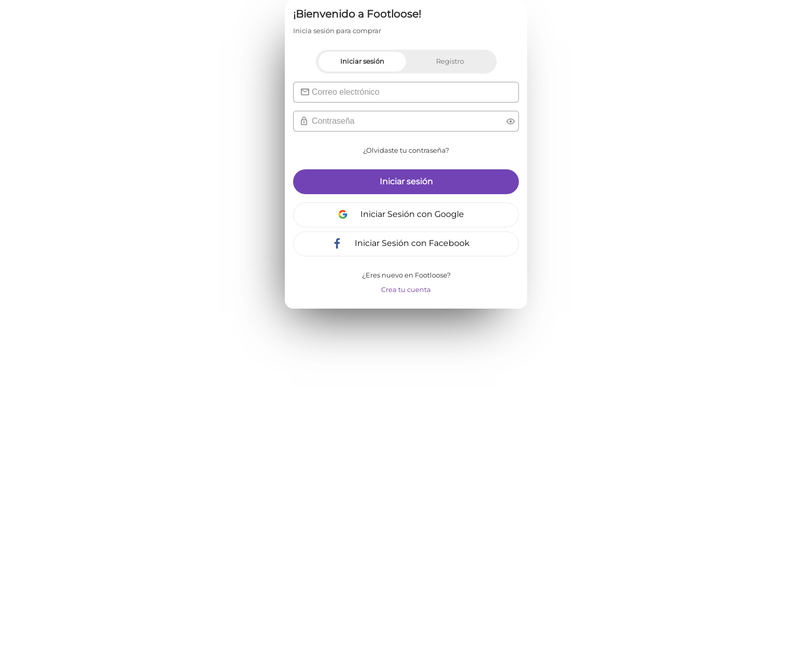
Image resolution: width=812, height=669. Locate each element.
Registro (450, 61)
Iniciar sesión (362, 61)
